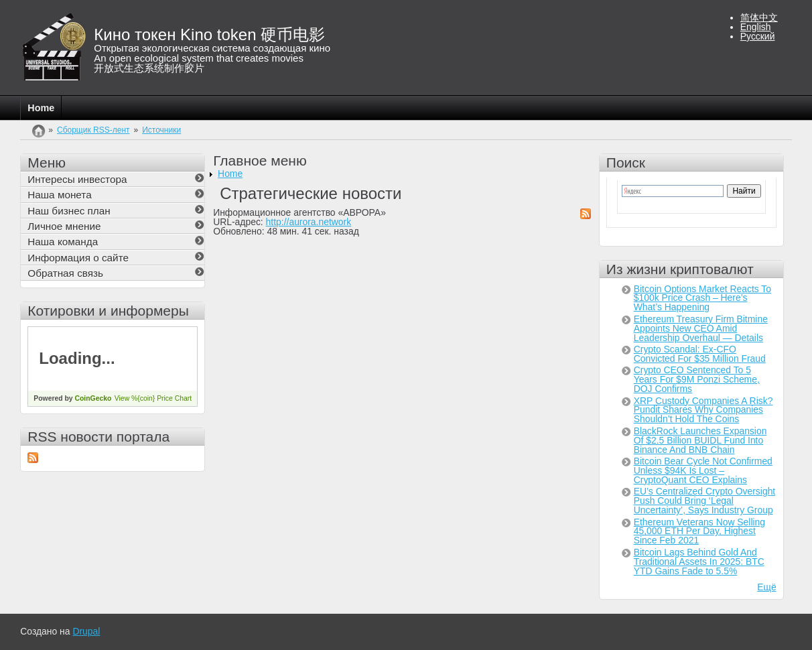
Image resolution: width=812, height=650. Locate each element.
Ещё (766, 587)
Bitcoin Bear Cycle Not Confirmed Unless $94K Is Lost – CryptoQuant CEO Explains (703, 470)
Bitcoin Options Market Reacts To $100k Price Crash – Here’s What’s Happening (702, 298)
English (756, 27)
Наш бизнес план (69, 211)
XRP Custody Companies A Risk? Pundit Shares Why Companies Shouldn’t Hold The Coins (703, 410)
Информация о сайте (78, 258)
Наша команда (63, 242)
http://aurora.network (309, 222)
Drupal (86, 631)
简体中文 (759, 17)
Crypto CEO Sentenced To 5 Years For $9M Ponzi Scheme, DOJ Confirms (697, 379)
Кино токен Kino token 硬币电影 (209, 35)
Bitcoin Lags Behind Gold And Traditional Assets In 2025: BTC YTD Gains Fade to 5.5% (699, 562)
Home (41, 108)
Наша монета (59, 195)
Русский (758, 36)
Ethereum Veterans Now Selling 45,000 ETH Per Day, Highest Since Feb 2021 (699, 531)
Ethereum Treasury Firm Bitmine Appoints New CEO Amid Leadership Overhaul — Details (701, 328)
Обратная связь (65, 273)
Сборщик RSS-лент (93, 130)
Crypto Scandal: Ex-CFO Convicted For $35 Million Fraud (700, 354)
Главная (39, 138)
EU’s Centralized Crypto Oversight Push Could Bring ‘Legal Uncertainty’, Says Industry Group (705, 501)
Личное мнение (64, 226)
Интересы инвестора (77, 179)
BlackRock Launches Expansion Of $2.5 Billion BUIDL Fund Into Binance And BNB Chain (700, 440)
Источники (161, 130)
